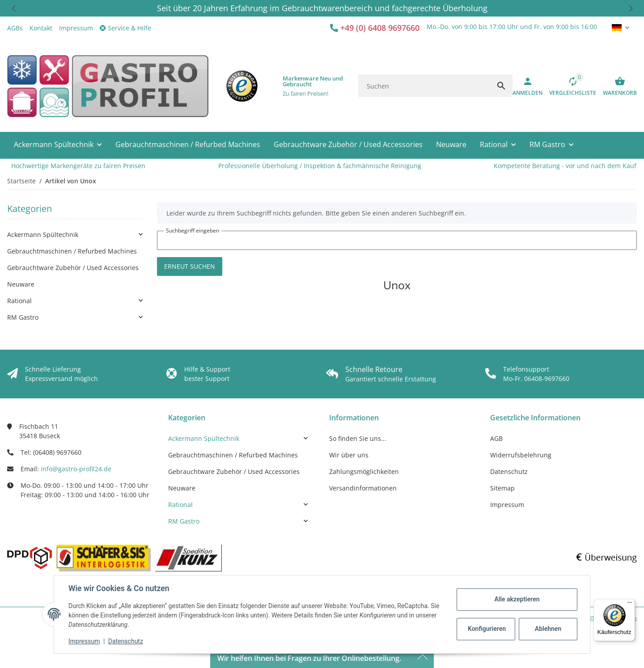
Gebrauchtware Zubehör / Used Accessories (73, 268)
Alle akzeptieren (517, 599)
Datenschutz (126, 641)
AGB (496, 438)
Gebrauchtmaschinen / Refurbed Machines (72, 251)
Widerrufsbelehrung (521, 455)
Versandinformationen (363, 488)
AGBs (15, 28)
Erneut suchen (190, 266)
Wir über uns (349, 455)
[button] (13, 8)
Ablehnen (548, 629)
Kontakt (41, 28)
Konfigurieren (487, 629)
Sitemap (502, 488)
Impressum (84, 641)
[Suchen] (424, 86)
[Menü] (630, 605)
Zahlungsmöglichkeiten (364, 471)
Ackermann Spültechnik (43, 235)
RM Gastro (23, 317)
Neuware (21, 284)
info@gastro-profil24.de (76, 469)
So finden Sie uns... (358, 438)
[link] (75, 235)
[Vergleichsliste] (569, 86)
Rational (19, 301)
